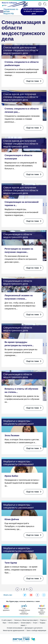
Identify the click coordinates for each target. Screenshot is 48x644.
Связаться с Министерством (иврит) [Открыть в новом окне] (26, 620)
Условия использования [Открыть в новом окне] (15, 628)
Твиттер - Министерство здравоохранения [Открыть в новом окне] (25, 595)
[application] (45, 4)
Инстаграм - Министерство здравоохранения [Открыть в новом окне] (44, 595)
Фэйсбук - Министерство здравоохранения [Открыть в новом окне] (37, 595)
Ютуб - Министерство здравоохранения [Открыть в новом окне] (31, 595)
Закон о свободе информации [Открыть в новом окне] (36, 631)
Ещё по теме (34, 81)
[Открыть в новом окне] (15, 4)
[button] (1, 11)
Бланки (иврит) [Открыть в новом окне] (26, 623)
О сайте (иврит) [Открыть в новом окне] (7, 620)
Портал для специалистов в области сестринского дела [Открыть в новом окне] (34, 11)
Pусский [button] (40, 4)
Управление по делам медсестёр (11, 11)
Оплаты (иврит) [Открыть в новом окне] (14, 623)
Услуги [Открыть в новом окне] (35, 623)
